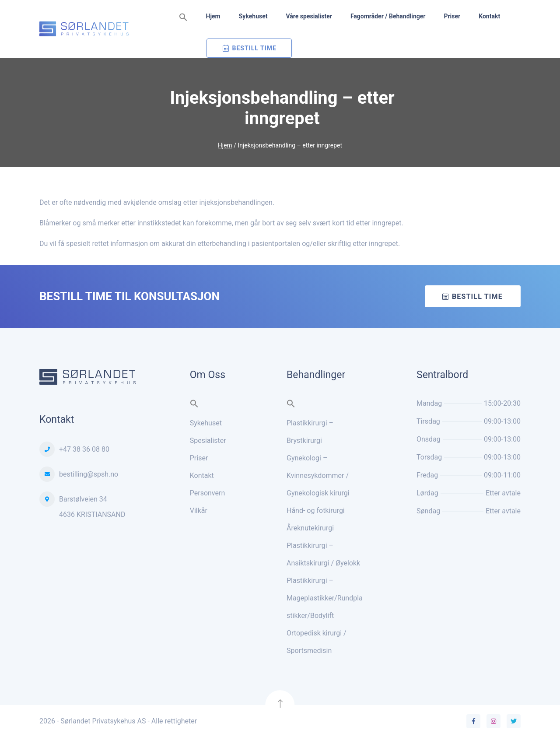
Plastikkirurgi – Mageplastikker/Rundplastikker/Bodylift (325, 598)
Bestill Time (254, 48)
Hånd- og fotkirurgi (316, 511)
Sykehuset (253, 16)
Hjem (213, 16)
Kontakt (489, 16)
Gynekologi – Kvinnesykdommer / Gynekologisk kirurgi (318, 476)
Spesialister (208, 440)
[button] (183, 18)
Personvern (208, 493)
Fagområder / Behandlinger (388, 16)
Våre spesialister (309, 16)
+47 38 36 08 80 (84, 449)
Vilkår (199, 511)
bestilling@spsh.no (89, 474)
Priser (452, 16)
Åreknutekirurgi (310, 528)
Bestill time (477, 297)
